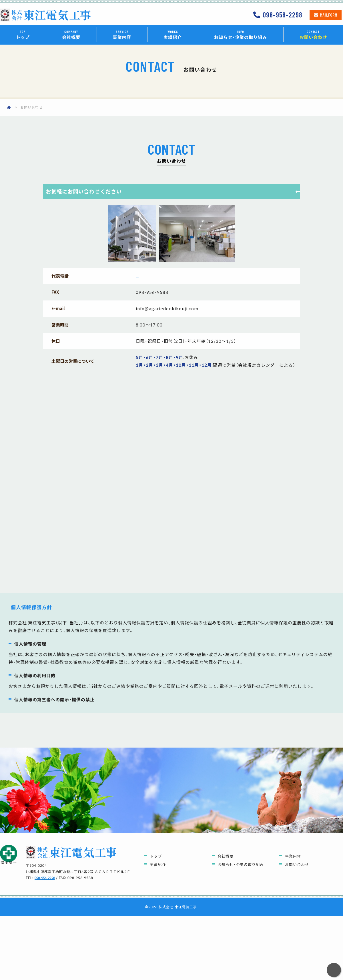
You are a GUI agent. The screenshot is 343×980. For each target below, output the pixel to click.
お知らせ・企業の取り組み (241, 35)
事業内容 (122, 35)
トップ (23, 35)
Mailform (329, 15)
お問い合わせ (313, 35)
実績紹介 (173, 35)
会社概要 (71, 35)
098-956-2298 (283, 15)
